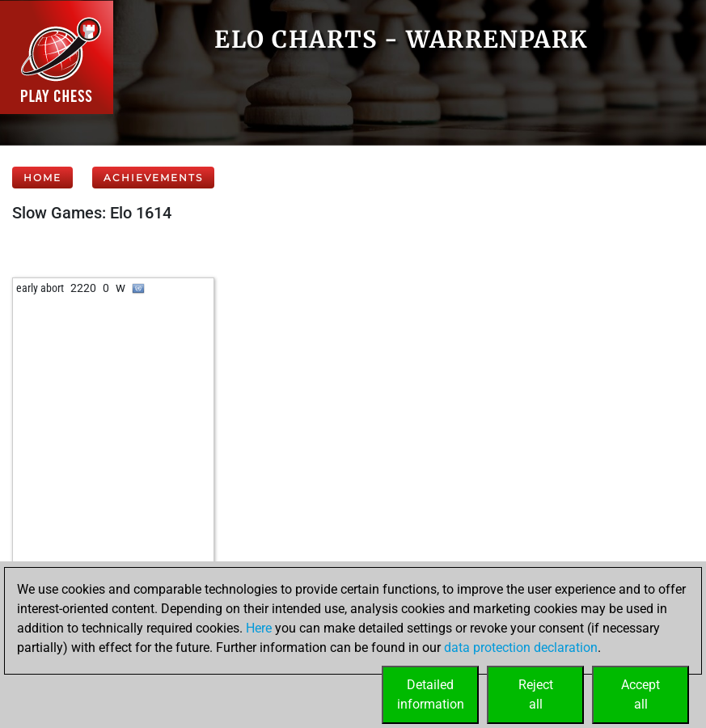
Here (259, 628)
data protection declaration (521, 648)
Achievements (153, 178)
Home (42, 178)
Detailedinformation (431, 694)
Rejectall (536, 694)
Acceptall (640, 694)
